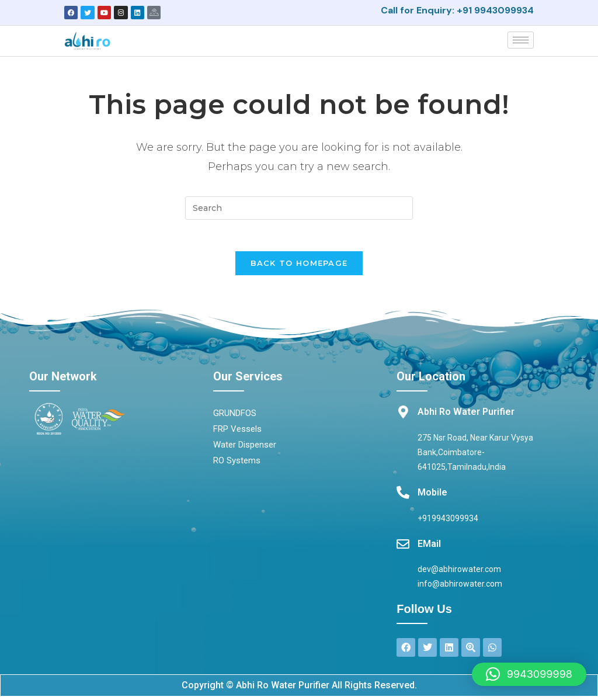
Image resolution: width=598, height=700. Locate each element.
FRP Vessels (237, 432)
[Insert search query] (299, 207)
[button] (529, 674)
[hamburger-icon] (521, 39)
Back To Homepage (299, 266)
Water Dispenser (245, 448)
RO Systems (237, 464)
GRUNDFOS (235, 417)
